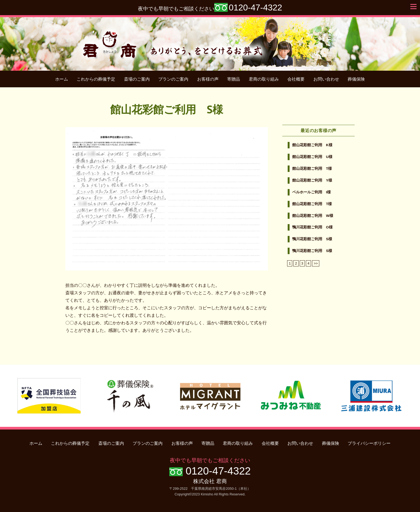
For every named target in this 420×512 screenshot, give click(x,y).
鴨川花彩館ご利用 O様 (312, 227)
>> (316, 263)
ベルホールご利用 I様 (312, 192)
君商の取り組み (264, 79)
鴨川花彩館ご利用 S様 (312, 239)
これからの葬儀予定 (96, 79)
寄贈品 (234, 79)
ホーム (62, 79)
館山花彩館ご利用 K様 (312, 145)
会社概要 (296, 79)
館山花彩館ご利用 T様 (312, 169)
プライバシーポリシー (369, 443)
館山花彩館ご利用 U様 (312, 157)
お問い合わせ (326, 79)
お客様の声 (208, 79)
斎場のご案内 (137, 79)
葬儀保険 (356, 79)
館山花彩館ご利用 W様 (313, 216)
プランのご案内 (173, 79)
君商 (210, 41)
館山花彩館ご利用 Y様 (312, 180)
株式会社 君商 (210, 481)
